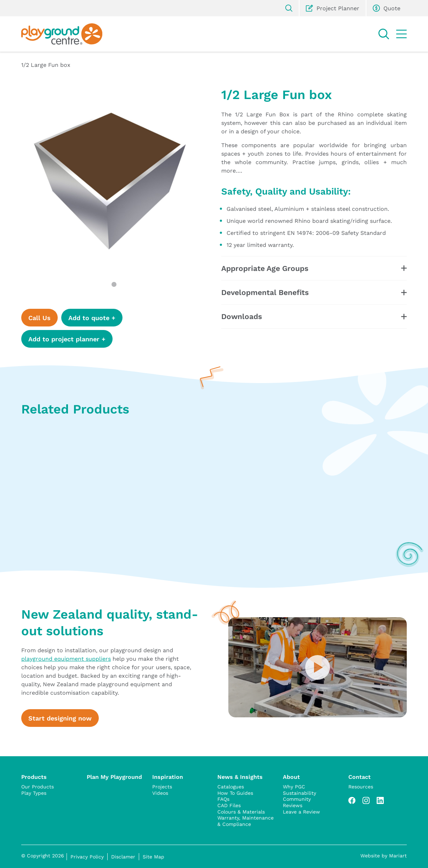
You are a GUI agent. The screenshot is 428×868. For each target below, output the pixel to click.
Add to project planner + (67, 339)
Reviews (293, 805)
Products (34, 777)
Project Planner (333, 8)
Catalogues (231, 787)
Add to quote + (92, 318)
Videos (160, 793)
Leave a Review (301, 812)
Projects (162, 787)
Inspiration (168, 777)
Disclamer (123, 857)
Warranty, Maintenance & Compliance (246, 821)
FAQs (223, 799)
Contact (359, 777)
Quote (387, 8)
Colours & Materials (241, 812)
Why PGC (294, 787)
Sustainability (299, 793)
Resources (361, 787)
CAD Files (229, 805)
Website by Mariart (384, 856)
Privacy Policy (87, 857)
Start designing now (60, 718)
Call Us (39, 318)
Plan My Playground (114, 777)
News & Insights (240, 777)
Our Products (38, 787)
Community (297, 799)
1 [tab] (114, 284)
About (291, 777)
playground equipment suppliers (66, 658)
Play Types (34, 793)
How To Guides (235, 793)
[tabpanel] (114, 179)
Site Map (153, 857)
